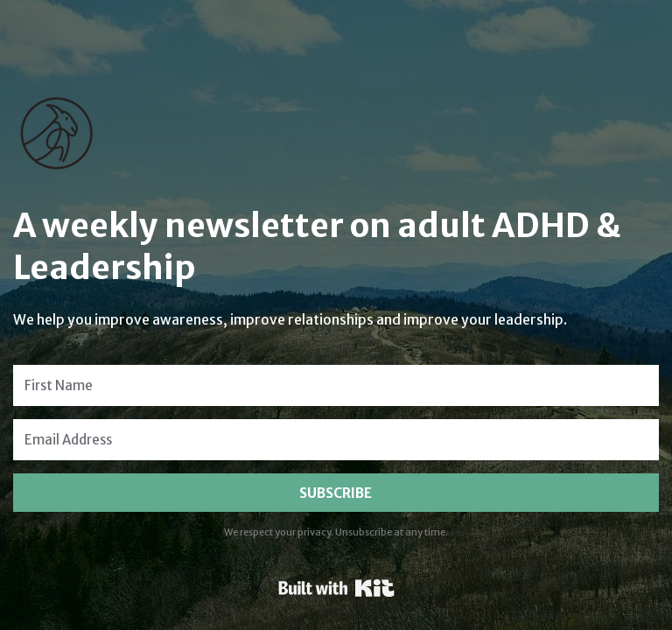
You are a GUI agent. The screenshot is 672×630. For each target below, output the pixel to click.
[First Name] (336, 385)
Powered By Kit (336, 588)
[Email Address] (336, 440)
